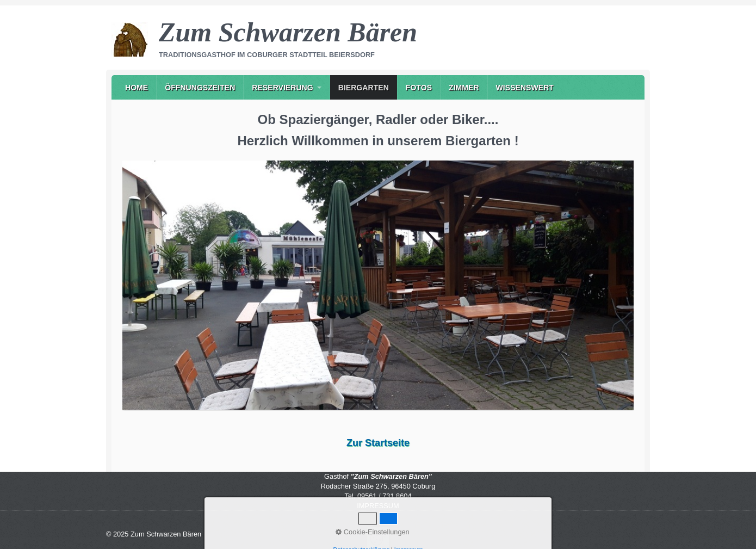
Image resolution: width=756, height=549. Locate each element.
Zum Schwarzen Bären (288, 32)
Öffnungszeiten (200, 88)
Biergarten (364, 88)
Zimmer (464, 88)
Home (137, 88)
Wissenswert (525, 88)
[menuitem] (137, 87)
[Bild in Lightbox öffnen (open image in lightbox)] (378, 285)
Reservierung (282, 88)
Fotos (419, 88)
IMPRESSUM (378, 506)
